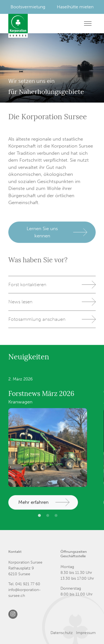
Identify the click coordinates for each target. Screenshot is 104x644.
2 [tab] (48, 520)
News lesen (20, 304)
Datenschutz (62, 633)
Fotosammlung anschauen (37, 321)
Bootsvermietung (28, 7)
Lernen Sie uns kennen (42, 234)
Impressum (86, 633)
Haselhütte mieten (75, 7)
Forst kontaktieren (27, 286)
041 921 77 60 (28, 584)
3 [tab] (56, 520)
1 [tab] (39, 520)
